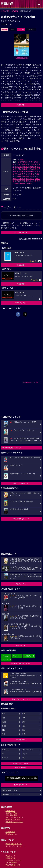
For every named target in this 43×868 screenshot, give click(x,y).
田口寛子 (18, 164)
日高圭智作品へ (21, 284)
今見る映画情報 (11, 863)
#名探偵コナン (28, 656)
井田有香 (29, 184)
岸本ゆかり (30, 179)
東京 (3, 714)
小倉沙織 (33, 181)
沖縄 (24, 734)
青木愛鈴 (18, 169)
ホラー (25, 758)
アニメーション (28, 750)
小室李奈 (26, 167)
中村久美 (18, 167)
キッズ (25, 754)
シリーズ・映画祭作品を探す (21, 664)
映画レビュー (21, 646)
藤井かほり (30, 174)
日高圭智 (21, 162)
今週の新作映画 (11, 813)
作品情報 (15, 11)
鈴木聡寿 (33, 169)
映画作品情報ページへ (9, 790)
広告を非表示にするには (32, 382)
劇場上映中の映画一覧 (21, 483)
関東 (24, 714)
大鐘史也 (33, 167)
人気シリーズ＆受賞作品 (14, 817)
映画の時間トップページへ (11, 794)
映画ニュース (10, 856)
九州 (3, 734)
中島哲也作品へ (21, 265)
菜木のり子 (29, 162)
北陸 (24, 726)
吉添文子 (33, 176)
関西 (3, 718)
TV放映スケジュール (13, 860)
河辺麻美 (18, 181)
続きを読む (21, 105)
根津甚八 (35, 172)
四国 (24, 730)
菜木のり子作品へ (21, 303)
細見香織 (26, 181)
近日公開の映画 (11, 815)
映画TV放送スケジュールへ (21, 699)
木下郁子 (20, 172)
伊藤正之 (26, 169)
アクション (6, 750)
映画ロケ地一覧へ (21, 767)
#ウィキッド (17, 656)
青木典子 (27, 172)
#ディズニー (6, 660)
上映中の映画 (10, 811)
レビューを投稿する (21, 232)
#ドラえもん (6, 656)
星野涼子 (22, 184)
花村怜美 (22, 179)
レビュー (20, 29)
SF (3, 754)
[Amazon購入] (21, 58)
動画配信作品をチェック (21, 519)
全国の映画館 (10, 832)
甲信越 (4, 726)
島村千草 (26, 164)
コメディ (5, 24)
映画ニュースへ (21, 584)
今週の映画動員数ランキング (11, 448)
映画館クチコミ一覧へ (21, 764)
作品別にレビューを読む (14, 822)
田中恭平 (26, 176)
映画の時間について (21, 785)
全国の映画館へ (21, 740)
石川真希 (33, 164)
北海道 (4, 722)
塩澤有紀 (18, 176)
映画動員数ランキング (14, 844)
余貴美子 (22, 174)
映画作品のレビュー (13, 820)
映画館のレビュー (12, 834)
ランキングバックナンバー (15, 846)
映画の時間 (5, 11)
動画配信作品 (10, 858)
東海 (24, 718)
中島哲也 (21, 160)
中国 (3, 730)
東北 (24, 722)
